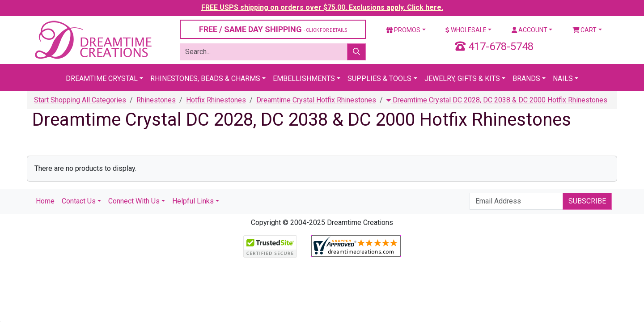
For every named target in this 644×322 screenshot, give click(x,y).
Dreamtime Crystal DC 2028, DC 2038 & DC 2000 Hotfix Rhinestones (497, 100)
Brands (526, 78)
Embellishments (304, 78)
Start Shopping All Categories (80, 100)
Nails (563, 78)
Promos (403, 30)
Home (45, 201)
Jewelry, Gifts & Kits (462, 78)
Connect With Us (134, 201)
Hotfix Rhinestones (216, 100)
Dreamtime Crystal (102, 78)
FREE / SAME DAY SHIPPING (273, 29)
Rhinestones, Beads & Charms (205, 78)
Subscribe (587, 201)
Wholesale (466, 30)
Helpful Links (193, 201)
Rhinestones (156, 100)
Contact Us (79, 201)
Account (530, 30)
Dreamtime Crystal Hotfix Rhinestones (316, 100)
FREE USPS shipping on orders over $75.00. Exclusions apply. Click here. (322, 7)
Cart (585, 30)
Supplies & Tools (379, 78)
